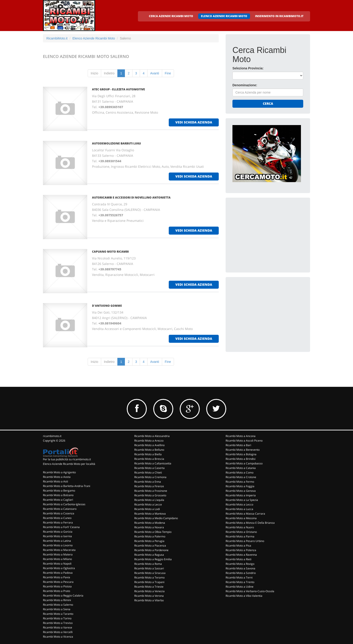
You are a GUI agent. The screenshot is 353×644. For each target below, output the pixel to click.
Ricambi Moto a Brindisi (241, 459)
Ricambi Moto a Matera (58, 554)
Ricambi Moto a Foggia (240, 486)
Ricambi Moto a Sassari (149, 568)
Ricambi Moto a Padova (58, 573)
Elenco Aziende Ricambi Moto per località (69, 464)
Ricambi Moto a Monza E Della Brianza (250, 523)
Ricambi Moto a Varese (58, 627)
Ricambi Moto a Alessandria (152, 436)
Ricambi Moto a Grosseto (150, 495)
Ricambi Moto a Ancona (241, 436)
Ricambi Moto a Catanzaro (60, 509)
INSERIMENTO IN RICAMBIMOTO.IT (279, 16)
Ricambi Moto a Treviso (58, 623)
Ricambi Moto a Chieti (148, 473)
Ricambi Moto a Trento (240, 582)
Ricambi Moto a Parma (240, 536)
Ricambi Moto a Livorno (58, 545)
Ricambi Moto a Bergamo (59, 491)
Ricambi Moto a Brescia (149, 459)
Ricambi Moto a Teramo (149, 577)
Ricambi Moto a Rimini (57, 600)
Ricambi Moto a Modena (150, 523)
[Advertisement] (267, 233)
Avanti (155, 73)
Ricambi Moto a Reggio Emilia (153, 559)
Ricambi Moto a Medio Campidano (156, 518)
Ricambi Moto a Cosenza (59, 513)
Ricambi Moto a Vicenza (58, 637)
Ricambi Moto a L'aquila (149, 500)
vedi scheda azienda (194, 122)
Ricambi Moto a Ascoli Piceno (244, 441)
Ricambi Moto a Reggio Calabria (63, 596)
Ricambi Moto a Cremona (150, 477)
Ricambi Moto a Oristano (241, 532)
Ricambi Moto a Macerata (59, 550)
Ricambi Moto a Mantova (150, 514)
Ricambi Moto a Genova (241, 491)
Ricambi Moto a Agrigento (59, 472)
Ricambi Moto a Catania (241, 468)
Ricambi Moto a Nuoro (240, 527)
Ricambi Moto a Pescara (58, 582)
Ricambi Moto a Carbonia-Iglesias (64, 504)
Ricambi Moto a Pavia (57, 577)
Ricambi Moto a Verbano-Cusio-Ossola (250, 591)
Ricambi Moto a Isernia (57, 536)
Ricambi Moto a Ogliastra (59, 568)
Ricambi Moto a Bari (238, 445)
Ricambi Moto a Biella (148, 454)
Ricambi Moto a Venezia (149, 591)
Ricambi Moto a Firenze (149, 486)
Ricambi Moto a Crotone (241, 477)
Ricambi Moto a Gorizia (58, 532)
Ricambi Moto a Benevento (243, 450)
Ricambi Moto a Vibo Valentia (244, 596)
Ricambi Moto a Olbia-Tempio (153, 532)
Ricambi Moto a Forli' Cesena (61, 527)
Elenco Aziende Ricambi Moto (94, 38)
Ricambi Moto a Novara (149, 527)
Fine (168, 73)
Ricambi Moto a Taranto (58, 614)
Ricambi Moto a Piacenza (150, 546)
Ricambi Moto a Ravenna (241, 555)
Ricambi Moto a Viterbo (149, 600)
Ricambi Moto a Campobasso (244, 463)
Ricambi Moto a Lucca (239, 509)
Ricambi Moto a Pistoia (57, 586)
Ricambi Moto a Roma (148, 564)
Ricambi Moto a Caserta (149, 468)
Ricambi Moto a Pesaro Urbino (245, 541)
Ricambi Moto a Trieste (149, 587)
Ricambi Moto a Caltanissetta (153, 463)
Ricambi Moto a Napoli (57, 564)
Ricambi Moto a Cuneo (57, 518)
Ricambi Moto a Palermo (150, 536)
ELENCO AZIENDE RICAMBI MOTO (224, 16)
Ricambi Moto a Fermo (240, 482)
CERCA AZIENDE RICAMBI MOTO (171, 16)
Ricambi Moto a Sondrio (241, 573)
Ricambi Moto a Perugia (149, 541)
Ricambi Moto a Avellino (149, 445)
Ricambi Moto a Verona (149, 596)
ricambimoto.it (52, 436)
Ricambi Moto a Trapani (149, 582)
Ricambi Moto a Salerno (58, 605)
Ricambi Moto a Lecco (239, 504)
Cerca (268, 103)
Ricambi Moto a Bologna (241, 454)
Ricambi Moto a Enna (148, 482)
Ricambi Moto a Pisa (238, 546)
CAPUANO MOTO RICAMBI (110, 252)
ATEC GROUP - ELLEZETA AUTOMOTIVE (119, 89)
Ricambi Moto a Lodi (147, 509)
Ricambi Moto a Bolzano (58, 495)
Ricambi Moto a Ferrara (58, 522)
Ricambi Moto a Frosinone (151, 491)
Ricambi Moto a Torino (57, 618)
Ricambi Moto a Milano (57, 559)
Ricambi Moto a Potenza (241, 550)
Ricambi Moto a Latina (57, 541)
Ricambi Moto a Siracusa (150, 573)
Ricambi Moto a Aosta (57, 477)
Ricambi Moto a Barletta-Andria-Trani (67, 486)
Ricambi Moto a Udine (240, 587)
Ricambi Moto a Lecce (148, 504)
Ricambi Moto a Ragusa (149, 555)
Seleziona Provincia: (248, 68)
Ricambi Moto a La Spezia (242, 500)
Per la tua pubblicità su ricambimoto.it (67, 459)
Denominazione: (245, 85)
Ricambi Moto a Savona (240, 568)
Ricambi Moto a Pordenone (151, 550)
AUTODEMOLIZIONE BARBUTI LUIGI (116, 143)
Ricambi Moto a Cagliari (58, 500)
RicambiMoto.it (57, 38)
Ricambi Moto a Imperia (241, 495)
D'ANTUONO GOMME (107, 306)
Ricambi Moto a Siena (57, 609)
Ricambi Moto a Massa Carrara (245, 514)
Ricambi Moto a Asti (55, 481)
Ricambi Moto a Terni (239, 577)
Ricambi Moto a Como (240, 473)
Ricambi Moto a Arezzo (149, 441)
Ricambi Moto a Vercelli (58, 632)
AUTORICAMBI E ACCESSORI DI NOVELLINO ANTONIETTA (131, 198)
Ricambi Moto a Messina (241, 518)
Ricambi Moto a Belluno (149, 450)
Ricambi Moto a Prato (57, 591)
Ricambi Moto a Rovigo (240, 564)
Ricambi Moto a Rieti (238, 559)
